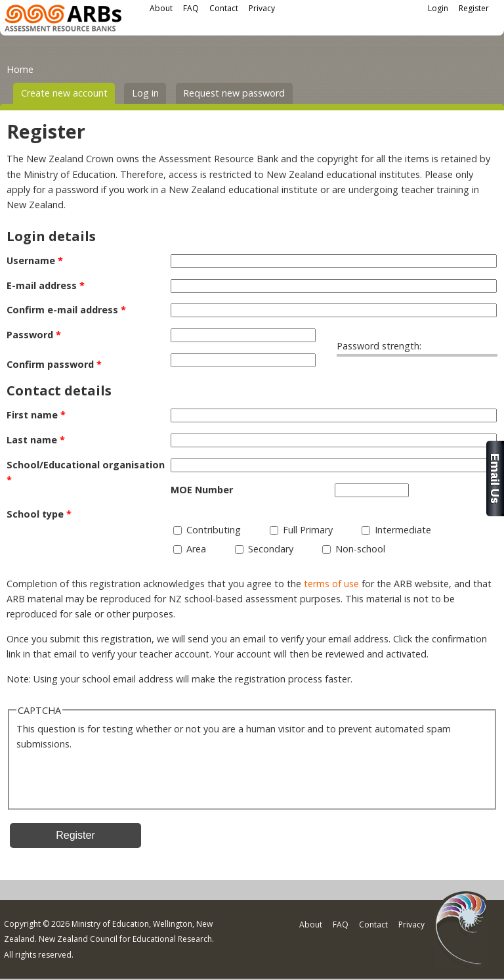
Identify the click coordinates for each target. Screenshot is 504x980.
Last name (36, 440)
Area (196, 549)
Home (20, 69)
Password (34, 335)
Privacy (262, 8)
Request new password (234, 93)
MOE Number (202, 490)
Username (35, 260)
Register (474, 8)
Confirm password (54, 364)
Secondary (271, 549)
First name (36, 415)
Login (438, 8)
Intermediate (403, 530)
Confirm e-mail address (66, 310)
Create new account (68, 92)
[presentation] (116, 777)
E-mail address (46, 285)
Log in (145, 93)
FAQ (191, 8)
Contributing (214, 530)
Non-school (360, 549)
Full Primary (308, 530)
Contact (224, 8)
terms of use (331, 584)
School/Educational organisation (86, 472)
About (161, 8)
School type (39, 514)
